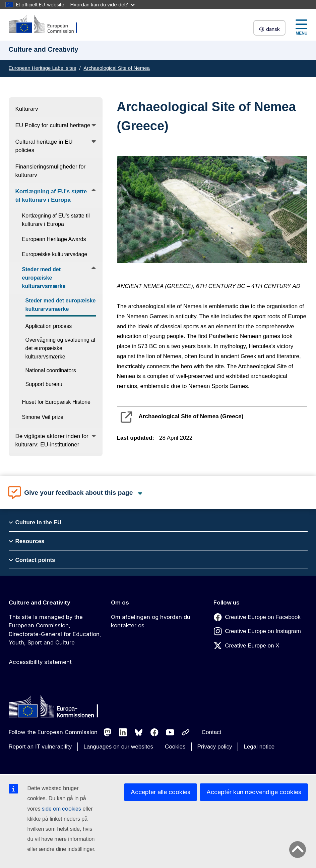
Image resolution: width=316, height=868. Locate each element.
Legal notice (259, 747)
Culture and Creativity (40, 602)
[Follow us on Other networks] (186, 732)
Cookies (175, 747)
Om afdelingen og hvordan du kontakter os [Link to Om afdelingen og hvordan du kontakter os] (151, 621)
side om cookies (61, 809)
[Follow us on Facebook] (154, 732)
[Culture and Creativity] (47, 25)
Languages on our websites (118, 747)
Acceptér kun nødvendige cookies (254, 792)
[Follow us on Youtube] (170, 732)
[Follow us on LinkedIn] (123, 732)
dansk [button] (269, 29)
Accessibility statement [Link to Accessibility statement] (40, 662)
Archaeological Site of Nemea (117, 68)
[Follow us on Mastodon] (108, 732)
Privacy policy (215, 747)
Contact (212, 732)
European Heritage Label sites (43, 68)
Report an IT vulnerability (40, 747)
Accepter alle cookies (161, 792)
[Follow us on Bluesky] (139, 732)
